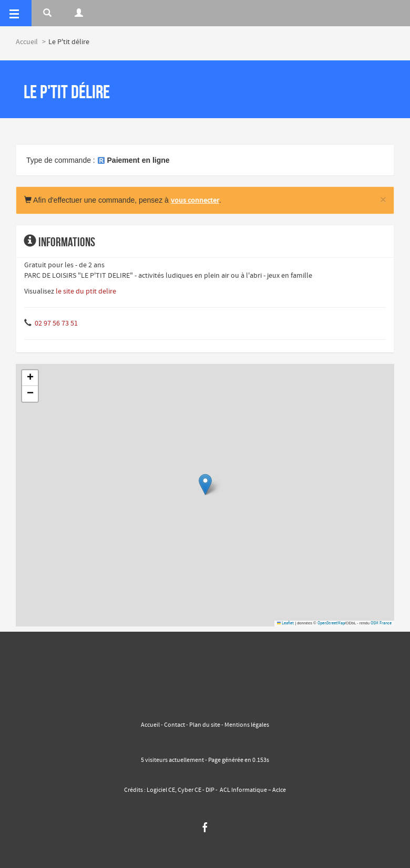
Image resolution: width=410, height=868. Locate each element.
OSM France (381, 623)
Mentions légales (246, 725)
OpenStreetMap (331, 623)
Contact (175, 725)
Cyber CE (189, 790)
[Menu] (16, 13)
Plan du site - (206, 725)
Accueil (27, 42)
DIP (210, 790)
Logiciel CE (161, 790)
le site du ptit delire (86, 291)
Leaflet (286, 623)
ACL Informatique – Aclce (253, 790)
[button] (205, 484)
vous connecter (195, 201)
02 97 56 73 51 (56, 323)
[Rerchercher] (47, 13)
